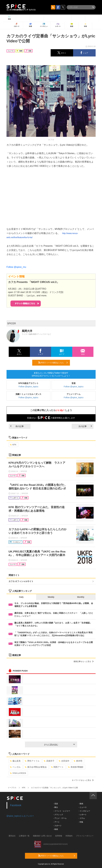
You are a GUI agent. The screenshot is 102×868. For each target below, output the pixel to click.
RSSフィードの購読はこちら (53, 363)
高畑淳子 (49, 761)
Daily (21, 597)
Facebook (16, 805)
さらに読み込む (59, 745)
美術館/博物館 (76, 767)
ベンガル (15, 767)
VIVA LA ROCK (18, 773)
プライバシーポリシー (85, 836)
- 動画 (81, 804)
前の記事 (17, 426)
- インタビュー (84, 811)
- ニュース (83, 807)
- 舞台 (56, 807)
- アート (57, 822)
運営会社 (12, 836)
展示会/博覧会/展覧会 (36, 767)
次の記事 (85, 426)
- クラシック (58, 815)
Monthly (81, 597)
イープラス (12, 788)
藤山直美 (15, 761)
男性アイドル (32, 761)
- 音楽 (56, 804)
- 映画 (56, 829)
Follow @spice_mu (16, 267)
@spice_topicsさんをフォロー (20, 816)
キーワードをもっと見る (83, 780)
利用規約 (69, 836)
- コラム (82, 818)
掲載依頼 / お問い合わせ (42, 836)
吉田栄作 (64, 761)
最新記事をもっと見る (84, 661)
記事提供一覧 (24, 836)
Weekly (51, 597)
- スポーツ (57, 826)
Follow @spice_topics (28, 387)
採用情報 (59, 836)
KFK (13, 445)
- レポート (83, 815)
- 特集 (81, 822)
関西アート (57, 767)
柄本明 (78, 761)
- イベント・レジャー (62, 811)
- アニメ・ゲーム (60, 818)
